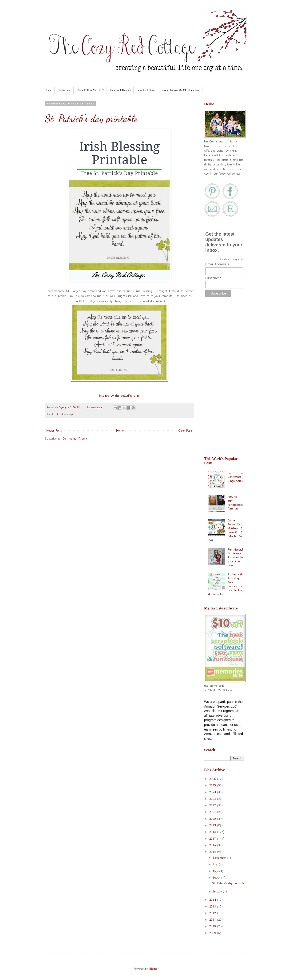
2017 (213, 839)
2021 (213, 812)
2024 (213, 792)
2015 (213, 852)
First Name (213, 278)
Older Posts (185, 431)
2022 (213, 805)
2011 (213, 920)
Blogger (154, 969)
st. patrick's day (64, 414)
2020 (213, 819)
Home (48, 90)
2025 (213, 785)
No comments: (96, 407)
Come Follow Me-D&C (90, 90)
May (216, 871)
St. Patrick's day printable (91, 118)
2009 (213, 933)
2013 (213, 906)
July (216, 864)
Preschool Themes (120, 90)
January (218, 891)
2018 (213, 832)
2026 (213, 779)
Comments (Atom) (75, 438)
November (220, 858)
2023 (213, 799)
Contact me (64, 90)
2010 (213, 926)
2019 (213, 825)
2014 (213, 900)
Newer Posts (54, 431)
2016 (213, 845)
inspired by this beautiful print (119, 396)
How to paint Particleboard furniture (235, 503)
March (217, 878)
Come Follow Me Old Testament (181, 90)
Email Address (217, 264)
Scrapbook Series (146, 90)
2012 (213, 913)
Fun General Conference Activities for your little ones (236, 557)
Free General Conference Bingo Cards (236, 477)
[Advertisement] (224, 379)
